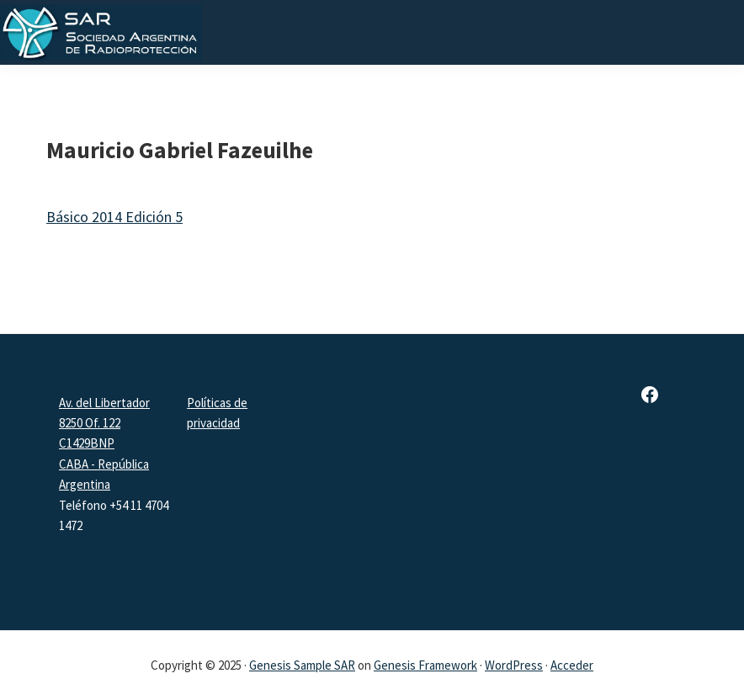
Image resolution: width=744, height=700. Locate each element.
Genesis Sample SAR (302, 665)
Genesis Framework (425, 665)
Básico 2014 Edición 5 (114, 217)
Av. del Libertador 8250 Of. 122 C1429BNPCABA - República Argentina (104, 444)
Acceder (572, 665)
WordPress (514, 665)
